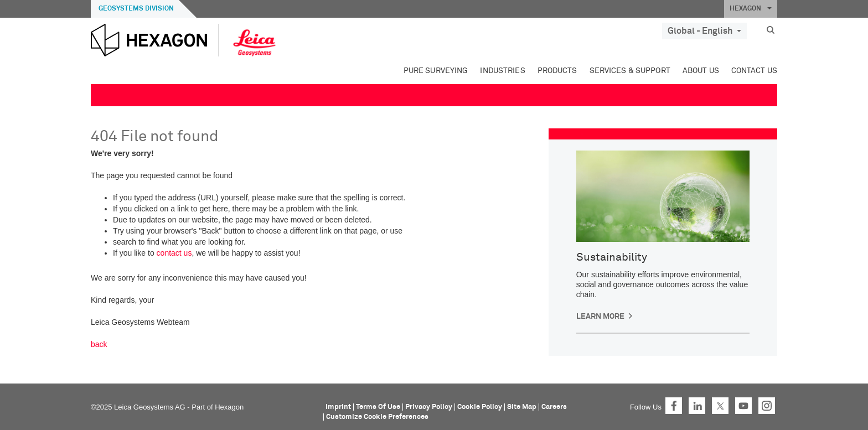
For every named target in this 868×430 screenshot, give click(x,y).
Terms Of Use (378, 407)
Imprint (338, 407)
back (99, 344)
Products (557, 71)
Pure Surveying (436, 71)
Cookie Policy (480, 407)
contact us (174, 253)
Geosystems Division (136, 9)
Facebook (674, 406)
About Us (701, 71)
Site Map (522, 407)
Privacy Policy (429, 407)
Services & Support (630, 71)
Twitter (720, 406)
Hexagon (229, 407)
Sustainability (612, 257)
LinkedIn (697, 406)
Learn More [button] (600, 317)
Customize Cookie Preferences (377, 417)
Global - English (704, 31)
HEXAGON (751, 9)
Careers (554, 407)
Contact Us (754, 71)
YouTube (743, 406)
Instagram (767, 406)
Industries (502, 71)
